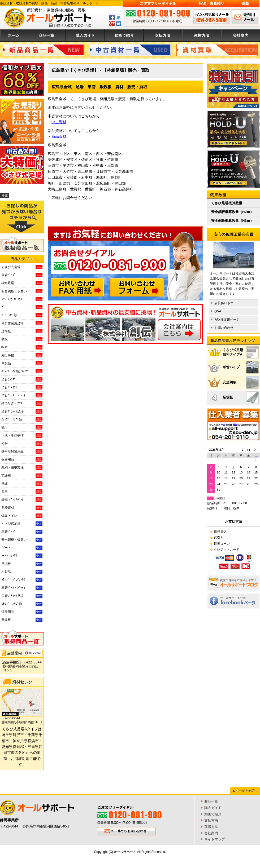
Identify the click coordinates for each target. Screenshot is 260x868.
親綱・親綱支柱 (22, 467)
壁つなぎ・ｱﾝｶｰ (22, 403)
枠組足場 (22, 283)
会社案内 (241, 35)
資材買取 (217, 50)
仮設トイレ (22, 516)
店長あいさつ (224, 303)
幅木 (22, 347)
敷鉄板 (22, 620)
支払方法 (163, 35)
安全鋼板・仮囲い (22, 291)
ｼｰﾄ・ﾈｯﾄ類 (22, 315)
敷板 (22, 339)
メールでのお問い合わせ (245, 17)
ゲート (22, 548)
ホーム (14, 35)
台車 (22, 491)
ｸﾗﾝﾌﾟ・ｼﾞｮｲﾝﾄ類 (22, 580)
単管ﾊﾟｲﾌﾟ (22, 275)
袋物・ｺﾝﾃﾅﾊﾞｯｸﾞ (22, 499)
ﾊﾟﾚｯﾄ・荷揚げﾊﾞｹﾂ (22, 371)
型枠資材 (22, 508)
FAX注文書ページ (227, 320)
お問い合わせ (224, 328)
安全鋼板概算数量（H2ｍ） (232, 212)
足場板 (22, 331)
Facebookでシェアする (112, 17)
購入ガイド (85, 35)
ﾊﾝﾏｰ (22, 444)
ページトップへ (245, 791)
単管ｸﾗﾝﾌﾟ (22, 379)
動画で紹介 (124, 35)
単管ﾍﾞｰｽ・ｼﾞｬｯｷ (22, 395)
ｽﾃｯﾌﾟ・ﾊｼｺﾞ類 (22, 419)
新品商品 (44, 50)
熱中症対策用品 (22, 451)
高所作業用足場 (22, 323)
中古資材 (130, 50)
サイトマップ (215, 839)
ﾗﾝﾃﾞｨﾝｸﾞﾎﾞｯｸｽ (22, 299)
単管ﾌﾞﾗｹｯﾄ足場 (22, 411)
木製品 (22, 363)
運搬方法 (202, 35)
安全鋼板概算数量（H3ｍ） (232, 221)
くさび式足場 (22, 267)
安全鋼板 (241, 382)
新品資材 (59, 136)
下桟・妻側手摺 (22, 435)
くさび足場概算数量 (227, 203)
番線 (22, 484)
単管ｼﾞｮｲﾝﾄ (22, 387)
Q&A (218, 311)
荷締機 (22, 476)
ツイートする (118, 17)
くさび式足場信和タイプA (241, 352)
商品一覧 (46, 35)
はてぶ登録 (118, 24)
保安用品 (22, 459)
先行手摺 (22, 355)
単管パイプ (241, 367)
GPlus (112, 24)
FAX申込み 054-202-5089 (212, 17)
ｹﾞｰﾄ (22, 307)
